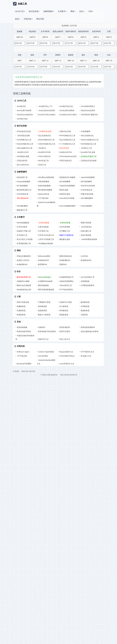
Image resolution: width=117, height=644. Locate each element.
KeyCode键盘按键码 (67, 206)
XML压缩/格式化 (87, 136)
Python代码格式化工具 (90, 140)
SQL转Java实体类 (88, 110)
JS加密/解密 (85, 131)
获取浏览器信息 (66, 256)
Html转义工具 (86, 148)
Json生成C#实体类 (24, 110)
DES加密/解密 (86, 182)
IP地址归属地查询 (24, 256)
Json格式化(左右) (66, 106)
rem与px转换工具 (87, 277)
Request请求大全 (66, 352)
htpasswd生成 (44, 194)
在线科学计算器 (66, 302)
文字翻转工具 (65, 231)
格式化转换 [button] (34, 11)
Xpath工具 (42, 165)
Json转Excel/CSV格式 (68, 115)
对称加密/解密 (44, 182)
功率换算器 (85, 306)
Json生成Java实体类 (46, 110)
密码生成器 (64, 190)
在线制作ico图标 (23, 281)
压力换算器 (64, 306)
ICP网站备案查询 (87, 285)
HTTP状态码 (22, 356)
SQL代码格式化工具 (67, 140)
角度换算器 (21, 315)
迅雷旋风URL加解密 (67, 177)
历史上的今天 (65, 339)
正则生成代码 (22, 161)
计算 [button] (91, 11)
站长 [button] (82, 11)
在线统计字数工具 (24, 231)
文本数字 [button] (62, 11)
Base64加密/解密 (88, 177)
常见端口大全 (86, 356)
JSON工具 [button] (20, 11)
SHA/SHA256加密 (88, 186)
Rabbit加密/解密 (44, 186)
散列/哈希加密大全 (24, 190)
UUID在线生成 (86, 190)
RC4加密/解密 (22, 186)
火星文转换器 (43, 227)
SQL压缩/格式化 (44, 136)
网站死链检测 (43, 285)
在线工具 (20, 4)
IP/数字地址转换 (87, 194)
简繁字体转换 (86, 223)
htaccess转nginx (45, 277)
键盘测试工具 (22, 210)
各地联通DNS (65, 260)
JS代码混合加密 (23, 136)
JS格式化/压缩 (65, 131)
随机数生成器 (65, 239)
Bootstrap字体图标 (24, 364)
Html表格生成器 (23, 156)
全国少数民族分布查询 (89, 331)
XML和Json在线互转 (25, 115)
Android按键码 (86, 206)
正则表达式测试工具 (89, 156)
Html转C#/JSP (23, 152)
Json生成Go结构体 (67, 110)
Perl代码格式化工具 (88, 144)
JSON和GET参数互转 (89, 115)
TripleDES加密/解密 (67, 186)
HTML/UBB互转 (44, 156)
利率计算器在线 (23, 302)
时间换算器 (64, 311)
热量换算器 (21, 306)
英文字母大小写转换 (25, 239)
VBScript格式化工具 (25, 148)
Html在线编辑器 (23, 223)
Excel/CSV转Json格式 (47, 115)
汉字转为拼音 (22, 227)
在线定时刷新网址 (66, 281)
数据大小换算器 (44, 315)
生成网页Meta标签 (45, 281)
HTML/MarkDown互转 (68, 156)
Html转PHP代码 (44, 152)
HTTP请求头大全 (87, 352)
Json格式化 (21, 106)
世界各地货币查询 (24, 331)
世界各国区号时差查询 (47, 331)
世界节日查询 (65, 331)
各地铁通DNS (22, 264)
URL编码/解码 (22, 206)
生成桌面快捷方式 (66, 277)
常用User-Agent (23, 352)
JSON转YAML (22, 119)
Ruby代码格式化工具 (25, 144)
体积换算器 (42, 306)
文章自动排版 (44, 223)
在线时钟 (42, 327)
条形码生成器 (65, 194)
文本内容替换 (65, 227)
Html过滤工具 (43, 161)
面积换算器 (85, 302)
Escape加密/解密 (23, 182)
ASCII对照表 (43, 356)
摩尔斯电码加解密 (45, 190)
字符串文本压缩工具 (46, 235)
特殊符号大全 (43, 339)
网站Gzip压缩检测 (24, 285)
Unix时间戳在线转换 (89, 239)
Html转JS (42, 148)
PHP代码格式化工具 (67, 136)
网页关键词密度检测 (46, 290)
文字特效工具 (22, 235)
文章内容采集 (65, 223)
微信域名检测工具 (24, 277)
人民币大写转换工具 (46, 239)
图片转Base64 (23, 198)
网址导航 (40, 19)
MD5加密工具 (22, 177)
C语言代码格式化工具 (47, 144)
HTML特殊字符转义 (67, 356)
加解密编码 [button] (49, 11)
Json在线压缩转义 (88, 106)
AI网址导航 (25, 371)
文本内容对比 (86, 227)
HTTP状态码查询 (66, 290)
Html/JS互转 (64, 148)
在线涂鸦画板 (22, 327)
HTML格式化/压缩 (24, 131)
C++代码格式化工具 (67, 144)
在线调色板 (85, 281)
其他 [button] (17, 19)
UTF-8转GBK (43, 198)
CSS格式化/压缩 (45, 131)
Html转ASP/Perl (66, 152)
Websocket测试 (44, 256)
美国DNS (63, 264)
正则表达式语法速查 (89, 161)
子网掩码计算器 (44, 302)
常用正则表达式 (66, 161)
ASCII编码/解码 (87, 198)
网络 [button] (73, 11)
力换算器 (84, 315)
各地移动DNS (86, 260)
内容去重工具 (86, 231)
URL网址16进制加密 (46, 177)
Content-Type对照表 (46, 352)
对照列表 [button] (28, 19)
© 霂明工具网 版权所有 (49, 375)
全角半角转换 (86, 235)
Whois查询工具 (66, 285)
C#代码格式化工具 (24, 140)
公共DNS (84, 256)
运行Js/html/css (23, 165)
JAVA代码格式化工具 (46, 140)
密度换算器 (64, 315)
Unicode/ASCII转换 (67, 198)
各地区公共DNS (23, 260)
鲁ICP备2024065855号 (69, 375)
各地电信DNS (43, 260)
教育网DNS (43, 264)
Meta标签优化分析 (24, 290)
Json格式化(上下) (45, 106)
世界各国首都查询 (88, 327)
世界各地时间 (65, 327)
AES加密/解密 (65, 182)
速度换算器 (85, 311)
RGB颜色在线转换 (45, 243)
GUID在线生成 (22, 194)
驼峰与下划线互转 (66, 235)
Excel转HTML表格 (88, 152)
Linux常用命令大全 (67, 364)
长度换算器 (21, 311)
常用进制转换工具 (24, 243)
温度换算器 (42, 311)
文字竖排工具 (43, 231)
